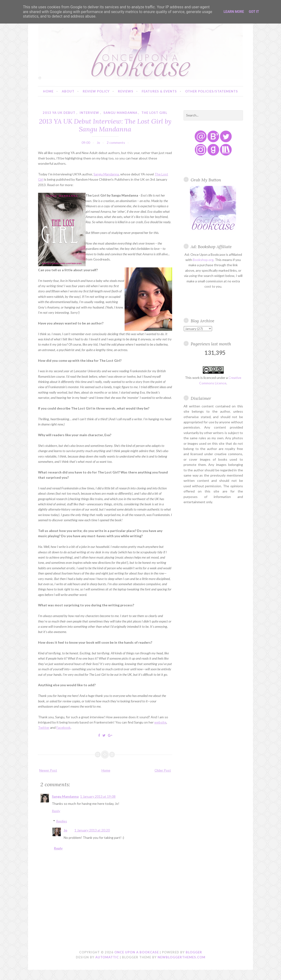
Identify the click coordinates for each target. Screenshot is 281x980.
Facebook (63, 727)
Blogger (194, 952)
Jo (65, 830)
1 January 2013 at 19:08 (98, 796)
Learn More (234, 12)
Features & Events (159, 91)
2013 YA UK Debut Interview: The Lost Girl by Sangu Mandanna (105, 125)
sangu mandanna (120, 113)
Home (48, 91)
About (68, 91)
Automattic (107, 957)
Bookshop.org (203, 260)
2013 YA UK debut (59, 113)
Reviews (126, 91)
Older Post (163, 770)
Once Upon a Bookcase (137, 952)
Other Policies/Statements (212, 91)
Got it (254, 12)
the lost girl (154, 113)
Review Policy (96, 91)
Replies (62, 821)
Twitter (44, 727)
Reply (56, 811)
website (160, 722)
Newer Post (48, 770)
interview (89, 113)
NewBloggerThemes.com (182, 957)
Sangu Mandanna (106, 174)
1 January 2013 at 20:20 (92, 830)
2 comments (116, 142)
